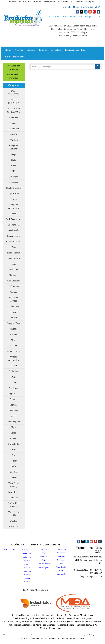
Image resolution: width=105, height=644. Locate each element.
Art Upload (56, 50)
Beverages (13, 177)
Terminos (43, 50)
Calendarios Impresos (27, 566)
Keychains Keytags (14, 299)
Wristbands (14, 527)
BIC (13, 171)
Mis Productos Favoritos (13, 76)
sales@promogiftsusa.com (88, 16)
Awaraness (13, 140)
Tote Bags (14, 472)
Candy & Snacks (14, 188)
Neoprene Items (14, 351)
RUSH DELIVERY (13, 101)
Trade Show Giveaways (13, 485)
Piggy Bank (13, 394)
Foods (13, 264)
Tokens (14, 461)
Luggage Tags (14, 323)
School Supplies (14, 422)
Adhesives (13, 117)
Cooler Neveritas (44, 564)
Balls (13, 160)
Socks (14, 433)
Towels (14, 478)
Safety (13, 416)
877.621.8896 (69, 16)
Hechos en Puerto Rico (75, 50)
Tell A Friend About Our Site (35, 590)
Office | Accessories (14, 358)
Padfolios (14, 371)
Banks (14, 166)
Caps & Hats (14, 193)
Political (13, 405)
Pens (14, 377)
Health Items (14, 286)
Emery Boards (14, 236)
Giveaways (13, 275)
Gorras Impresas (44, 567)
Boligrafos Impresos (27, 559)
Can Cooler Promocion (61, 558)
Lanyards (14, 318)
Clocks (14, 199)
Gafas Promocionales (61, 565)
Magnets (13, 329)
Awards (14, 134)
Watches (14, 521)
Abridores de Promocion (61, 551)
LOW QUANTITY (13, 92)
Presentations (27, 549)
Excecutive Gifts (13, 242)
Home (8, 50)
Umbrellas (13, 498)
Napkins (13, 346)
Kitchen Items (14, 306)
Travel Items (13, 492)
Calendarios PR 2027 (15, 57)
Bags (14, 154)
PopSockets (13, 410)
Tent (14, 455)
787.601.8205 (55, 16)
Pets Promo (13, 388)
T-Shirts (13, 450)
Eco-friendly (13, 230)
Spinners (14, 438)
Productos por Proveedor (13, 67)
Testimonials (27, 553)
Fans (14, 247)
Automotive (14, 129)
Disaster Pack (14, 225)
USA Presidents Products (13, 505)
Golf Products (13, 281)
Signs (14, 427)
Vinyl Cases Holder (13, 514)
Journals (13, 292)
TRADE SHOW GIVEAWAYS (14, 110)
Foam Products (14, 258)
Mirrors (13, 334)
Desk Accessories (14, 219)
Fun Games (13, 270)
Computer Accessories (14, 206)
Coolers (14, 214)
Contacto (31, 50)
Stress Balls (13, 444)
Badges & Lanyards (14, 147)
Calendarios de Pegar (44, 558)
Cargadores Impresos (27, 573)
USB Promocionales (61, 572)
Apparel (14, 123)
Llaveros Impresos (27, 580)
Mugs (14, 340)
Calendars (14, 182)
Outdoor (13, 382)
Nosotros (19, 50)
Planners (13, 399)
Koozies (14, 312)
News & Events (10, 549)
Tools (13, 466)
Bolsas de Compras (44, 551)
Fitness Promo (14, 253)
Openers (13, 366)
